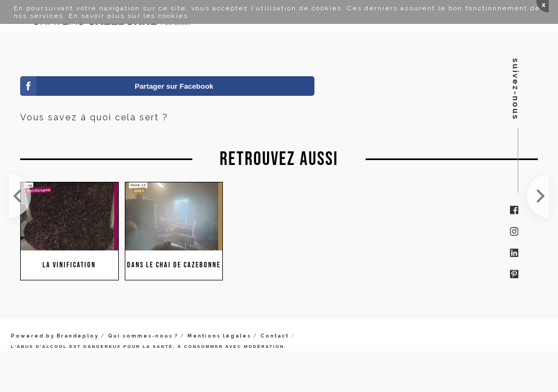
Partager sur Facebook (174, 86)
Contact (275, 336)
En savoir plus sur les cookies (128, 16)
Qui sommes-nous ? (143, 336)
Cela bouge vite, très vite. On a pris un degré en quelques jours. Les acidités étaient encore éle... (20, 196)
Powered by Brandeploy (55, 336)
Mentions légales (219, 336)
